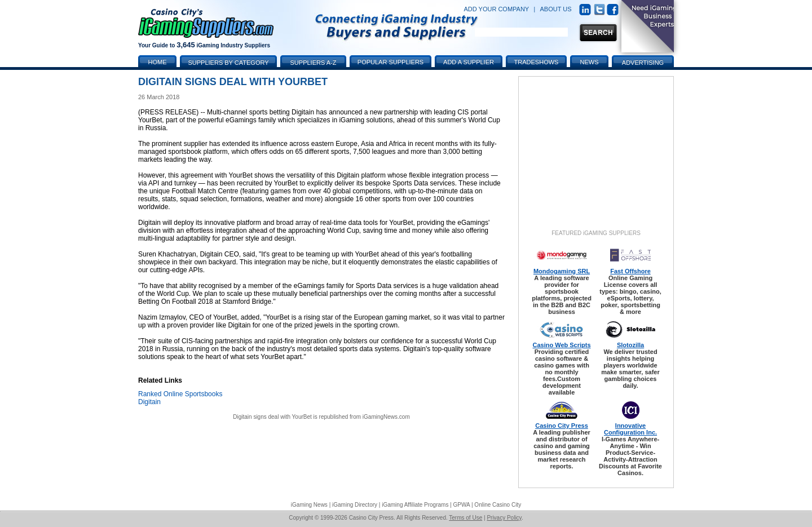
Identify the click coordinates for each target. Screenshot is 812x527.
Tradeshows (537, 62)
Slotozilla (630, 345)
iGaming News (309, 505)
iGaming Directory (355, 505)
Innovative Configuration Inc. (630, 429)
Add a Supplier (469, 62)
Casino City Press (562, 426)
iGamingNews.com (386, 417)
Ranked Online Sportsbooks (180, 394)
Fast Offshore (630, 271)
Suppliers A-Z (314, 63)
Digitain (149, 402)
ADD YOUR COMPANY (496, 9)
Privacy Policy (504, 518)
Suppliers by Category (228, 63)
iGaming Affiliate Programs (415, 505)
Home (158, 62)
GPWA (462, 505)
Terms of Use (465, 518)
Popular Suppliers (390, 62)
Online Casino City (498, 505)
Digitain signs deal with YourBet (272, 417)
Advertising (643, 63)
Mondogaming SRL (562, 271)
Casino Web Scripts (561, 345)
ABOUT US (556, 9)
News (590, 62)
